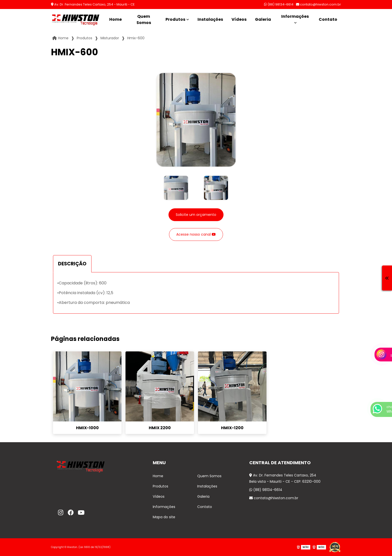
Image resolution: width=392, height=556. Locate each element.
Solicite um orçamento (196, 215)
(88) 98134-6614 (279, 4)
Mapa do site (164, 517)
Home (115, 19)
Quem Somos (144, 20)
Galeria (263, 19)
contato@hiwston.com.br (318, 4)
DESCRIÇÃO (72, 264)
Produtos (175, 19)
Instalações (210, 19)
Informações (295, 16)
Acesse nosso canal (196, 234)
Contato (328, 19)
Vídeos (239, 19)
